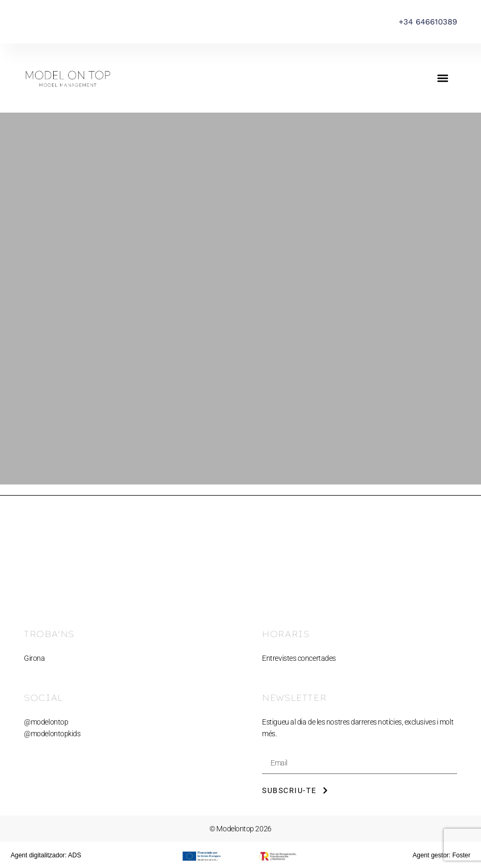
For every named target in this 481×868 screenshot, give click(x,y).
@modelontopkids (52, 734)
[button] (443, 78)
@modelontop (46, 722)
